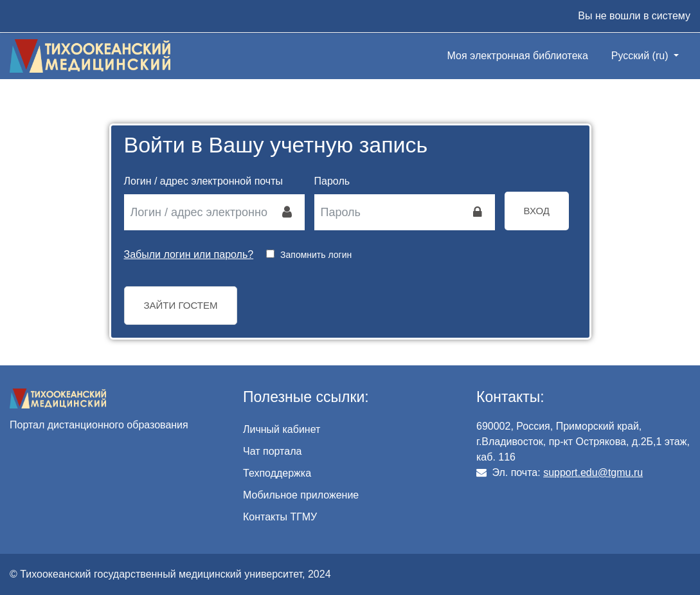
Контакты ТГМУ (280, 517)
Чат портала (272, 451)
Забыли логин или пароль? (189, 254)
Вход (537, 211)
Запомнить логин (316, 255)
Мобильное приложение (301, 495)
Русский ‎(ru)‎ (641, 56)
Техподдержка (277, 473)
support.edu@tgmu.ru (593, 472)
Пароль (332, 181)
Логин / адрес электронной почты (204, 181)
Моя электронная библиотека (518, 56)
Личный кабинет (282, 429)
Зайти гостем (181, 305)
